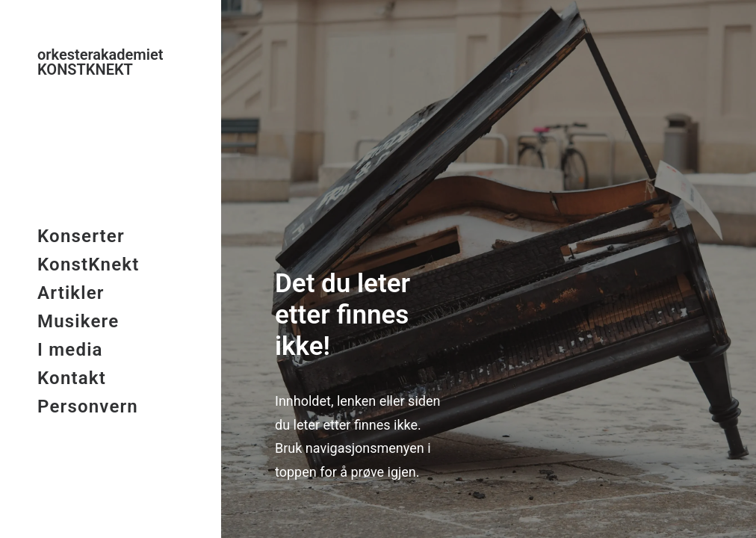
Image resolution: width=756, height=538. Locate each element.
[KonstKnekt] (109, 62)
